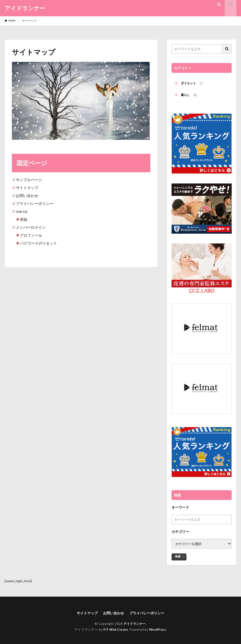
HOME (12, 21)
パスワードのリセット (38, 243)
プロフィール (31, 235)
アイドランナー (25, 8)
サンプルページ (29, 180)
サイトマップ (29, 21)
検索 (178, 554)
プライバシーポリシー (34, 203)
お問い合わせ (27, 195)
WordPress (159, 631)
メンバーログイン (31, 227)
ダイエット (193, 84)
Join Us (22, 211)
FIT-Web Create (115, 631)
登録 (24, 219)
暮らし (190, 96)
